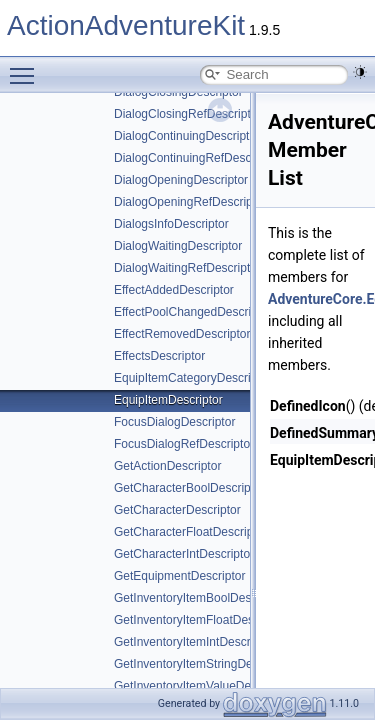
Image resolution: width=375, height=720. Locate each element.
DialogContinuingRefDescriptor (196, 158)
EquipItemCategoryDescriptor (192, 378)
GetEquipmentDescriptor (179, 576)
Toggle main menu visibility (27, 67)
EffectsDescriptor (159, 356)
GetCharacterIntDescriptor (184, 554)
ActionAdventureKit (126, 25)
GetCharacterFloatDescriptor (190, 532)
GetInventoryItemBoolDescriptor (199, 598)
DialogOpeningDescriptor (181, 180)
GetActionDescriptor (167, 466)
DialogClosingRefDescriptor (187, 114)
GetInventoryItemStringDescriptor (203, 664)
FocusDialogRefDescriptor (184, 444)
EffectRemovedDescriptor (182, 334)
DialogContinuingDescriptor (187, 136)
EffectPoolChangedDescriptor (193, 312)
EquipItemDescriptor (168, 400)
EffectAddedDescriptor (174, 290)
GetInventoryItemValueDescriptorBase (216, 686)
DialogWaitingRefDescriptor (187, 268)
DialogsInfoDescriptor (171, 224)
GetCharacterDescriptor (177, 510)
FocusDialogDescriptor (174, 422)
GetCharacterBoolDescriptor (189, 488)
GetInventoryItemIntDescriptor (194, 642)
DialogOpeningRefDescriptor (190, 202)
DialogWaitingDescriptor (178, 246)
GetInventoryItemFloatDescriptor (200, 620)
